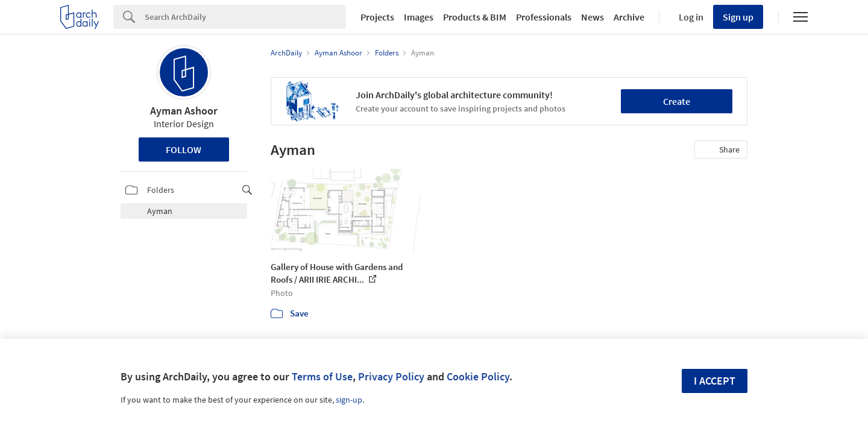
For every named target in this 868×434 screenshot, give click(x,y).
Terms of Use (322, 376)
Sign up (738, 17)
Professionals (544, 17)
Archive (629, 17)
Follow (184, 149)
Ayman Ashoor (184, 111)
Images (419, 17)
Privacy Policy (391, 376)
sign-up (349, 400)
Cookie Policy (478, 376)
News (593, 17)
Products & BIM (475, 17)
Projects (377, 17)
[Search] (245, 17)
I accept (715, 381)
